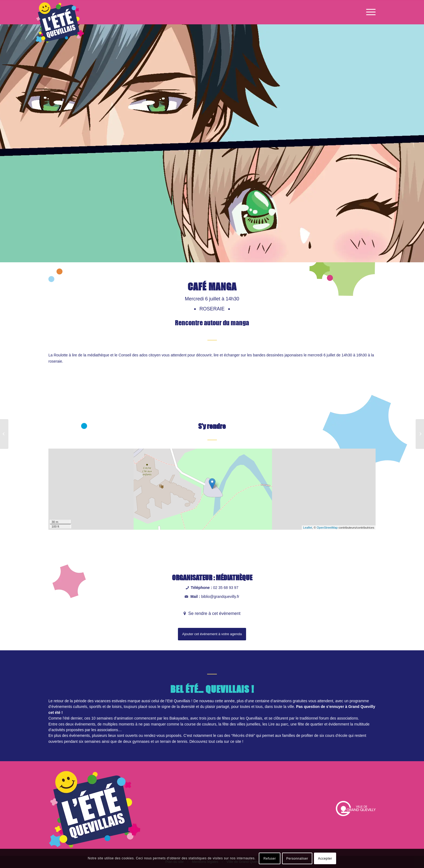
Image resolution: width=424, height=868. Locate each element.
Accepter (325, 859)
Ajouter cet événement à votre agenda (212, 634)
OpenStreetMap (327, 528)
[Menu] (369, 12)
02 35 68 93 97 (226, 588)
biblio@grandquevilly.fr (220, 597)
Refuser (270, 859)
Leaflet (308, 528)
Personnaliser (297, 859)
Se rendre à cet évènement (214, 613)
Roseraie (213, 309)
